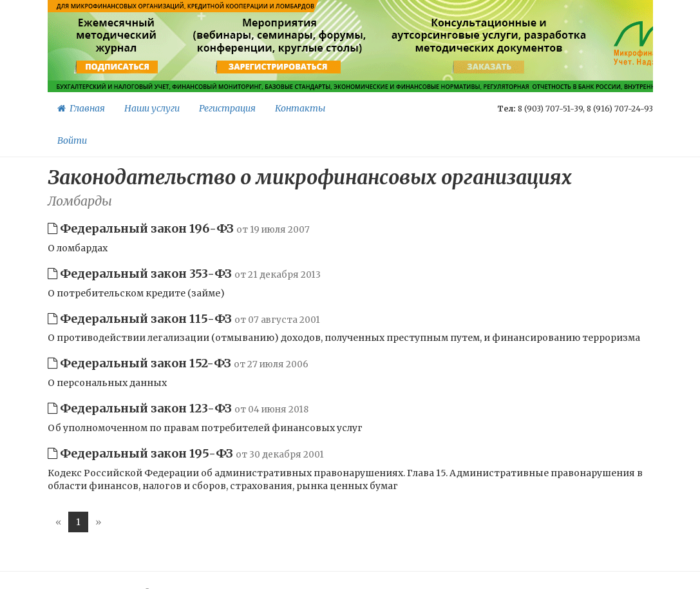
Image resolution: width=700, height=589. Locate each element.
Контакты (300, 108)
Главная (81, 108)
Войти (72, 140)
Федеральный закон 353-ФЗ (184, 274)
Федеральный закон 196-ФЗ (179, 228)
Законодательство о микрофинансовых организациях (310, 177)
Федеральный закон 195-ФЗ (186, 453)
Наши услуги (152, 108)
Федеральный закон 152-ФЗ (178, 363)
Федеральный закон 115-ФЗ (184, 319)
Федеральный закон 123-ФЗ (178, 408)
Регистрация (227, 108)
